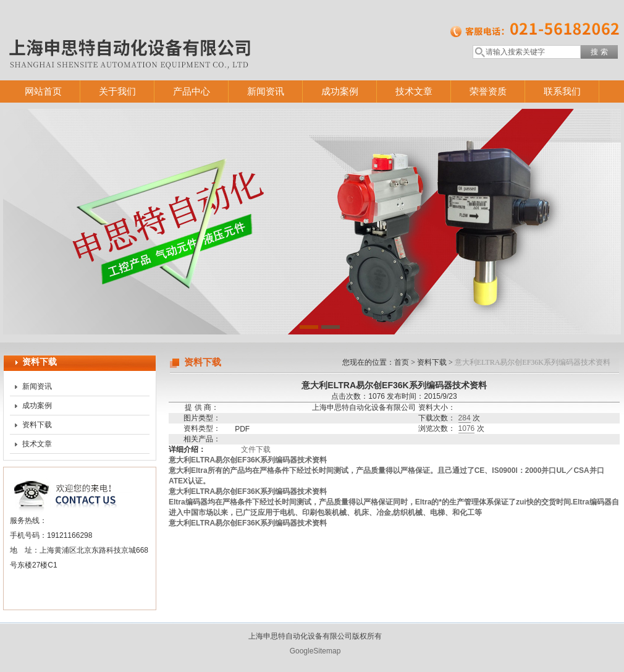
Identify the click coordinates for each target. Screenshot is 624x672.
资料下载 (37, 425)
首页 (402, 362)
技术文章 (414, 91)
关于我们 (117, 91)
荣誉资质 (488, 91)
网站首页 (43, 91)
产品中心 (192, 91)
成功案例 (340, 91)
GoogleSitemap (315, 651)
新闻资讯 (266, 91)
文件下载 (256, 449)
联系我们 (562, 91)
